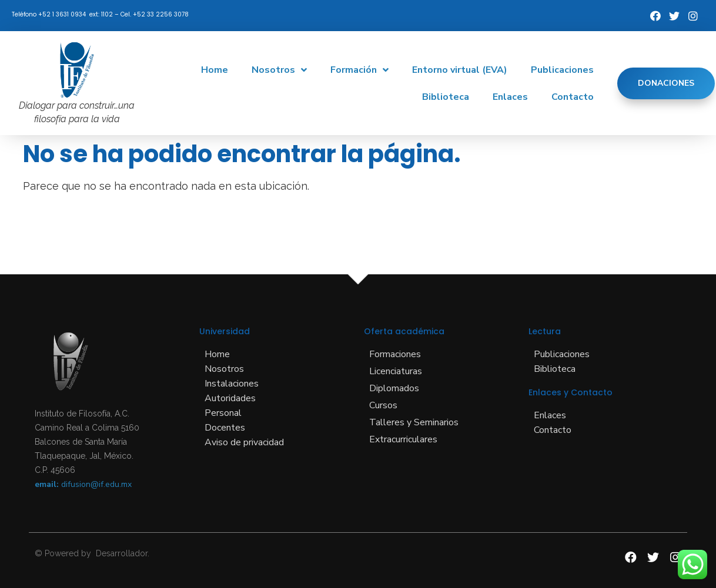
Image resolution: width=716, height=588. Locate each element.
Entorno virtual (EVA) (460, 70)
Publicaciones (562, 70)
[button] (666, 83)
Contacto (573, 97)
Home (215, 70)
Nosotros (279, 70)
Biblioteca (446, 97)
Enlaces (510, 97)
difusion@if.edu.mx (96, 484)
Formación (359, 70)
